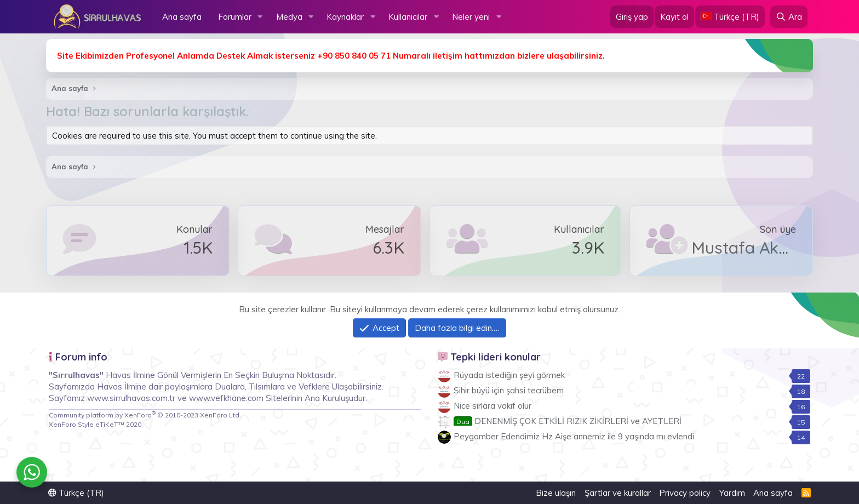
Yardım (732, 493)
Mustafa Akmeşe (755, 248)
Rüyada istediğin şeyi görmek (509, 375)
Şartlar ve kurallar (618, 493)
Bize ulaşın (556, 493)
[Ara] (789, 17)
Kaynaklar (345, 17)
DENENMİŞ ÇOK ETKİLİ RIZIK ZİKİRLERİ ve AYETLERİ (568, 421)
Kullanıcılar (408, 17)
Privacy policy (685, 493)
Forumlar (235, 17)
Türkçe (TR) (76, 493)
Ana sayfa (182, 17)
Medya (289, 17)
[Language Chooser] (730, 17)
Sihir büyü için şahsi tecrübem (509, 390)
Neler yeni (471, 17)
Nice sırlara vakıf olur (493, 406)
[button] (260, 17)
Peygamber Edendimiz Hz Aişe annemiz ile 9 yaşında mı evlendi (574, 436)
